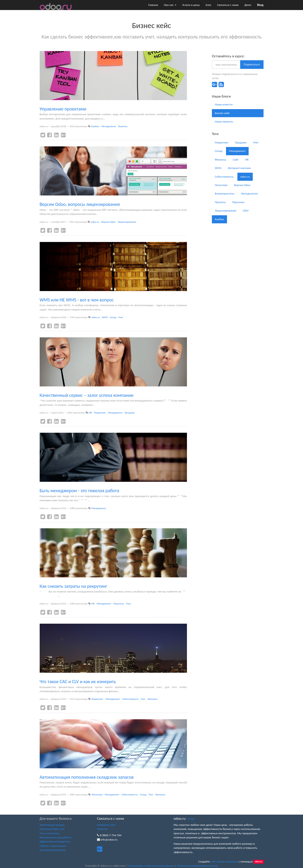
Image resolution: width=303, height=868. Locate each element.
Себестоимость (130, 699)
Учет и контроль (50, 833)
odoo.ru (95, 222)
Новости (102, 829)
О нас (191, 819)
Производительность (53, 850)
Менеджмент (115, 413)
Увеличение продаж (52, 825)
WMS (105, 317)
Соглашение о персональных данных (151, 866)
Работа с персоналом (53, 846)
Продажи (130, 413)
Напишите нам (106, 825)
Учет (121, 317)
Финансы (153, 699)
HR (90, 413)
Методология (109, 126)
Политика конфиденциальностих (197, 866)
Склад (113, 317)
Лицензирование (127, 222)
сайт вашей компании (224, 862)
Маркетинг (100, 413)
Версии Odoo (108, 222)
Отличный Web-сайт (52, 829)
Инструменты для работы (56, 837)
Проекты (123, 126)
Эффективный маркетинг (55, 842)
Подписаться (252, 64)
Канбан (95, 126)
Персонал (119, 604)
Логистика (97, 795)
